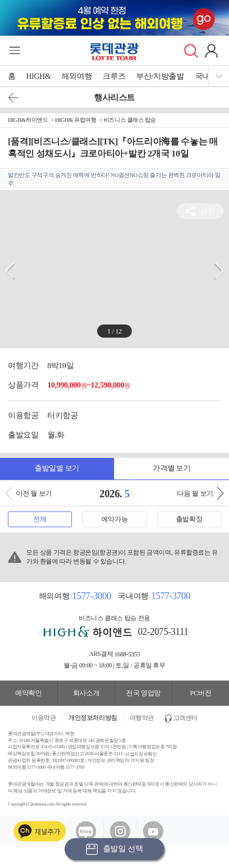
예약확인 (28, 693)
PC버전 (201, 693)
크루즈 (114, 76)
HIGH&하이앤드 (28, 120)
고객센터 (185, 718)
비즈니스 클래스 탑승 (130, 120)
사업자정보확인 (141, 754)
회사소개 (86, 693)
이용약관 (44, 718)
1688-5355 (127, 654)
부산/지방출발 (160, 76)
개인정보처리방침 (93, 718)
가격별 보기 (171, 468)
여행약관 (142, 718)
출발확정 (189, 519)
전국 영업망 (143, 693)
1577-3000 (91, 596)
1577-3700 (171, 596)
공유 (208, 211)
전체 (40, 519)
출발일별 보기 (57, 468)
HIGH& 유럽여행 (76, 120)
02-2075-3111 (163, 632)
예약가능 (114, 519)
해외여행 (77, 76)
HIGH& (39, 76)
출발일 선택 (114, 849)
